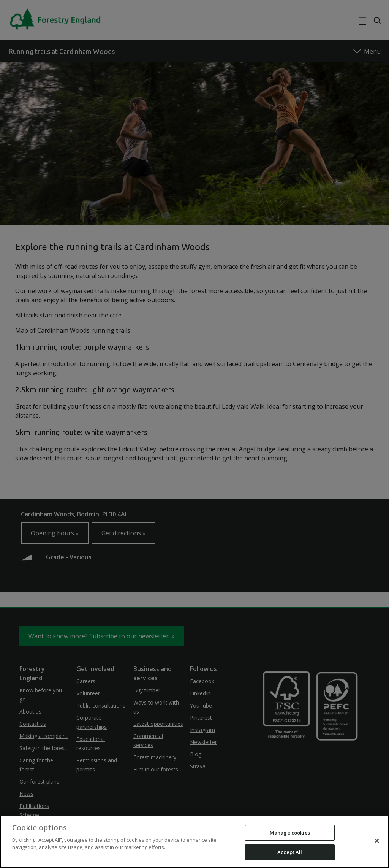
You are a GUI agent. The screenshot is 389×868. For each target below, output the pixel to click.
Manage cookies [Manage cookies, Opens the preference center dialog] (290, 833)
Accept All (290, 852)
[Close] (377, 841)
